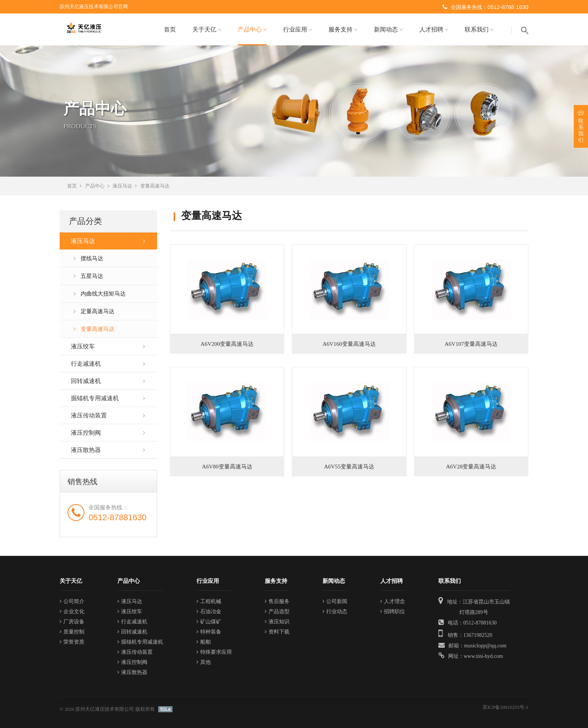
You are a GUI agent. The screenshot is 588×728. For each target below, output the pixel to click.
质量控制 (72, 632)
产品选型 (277, 612)
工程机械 (209, 601)
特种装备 (209, 632)
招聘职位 (393, 612)
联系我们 (479, 29)
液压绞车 (83, 346)
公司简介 (72, 601)
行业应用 (298, 29)
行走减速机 (86, 364)
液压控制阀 (86, 433)
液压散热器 (86, 450)
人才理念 (393, 601)
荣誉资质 (72, 642)
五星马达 (92, 276)
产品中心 (252, 29)
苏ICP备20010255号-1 (505, 707)
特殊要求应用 (214, 652)
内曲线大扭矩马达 (103, 294)
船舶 (204, 642)
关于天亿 (207, 29)
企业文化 (72, 612)
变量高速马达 (155, 186)
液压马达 (122, 186)
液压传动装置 (89, 415)
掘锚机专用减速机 (95, 398)
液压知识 (277, 622)
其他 (204, 662)
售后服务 (277, 601)
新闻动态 (388, 29)
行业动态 (335, 612)
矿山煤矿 (209, 622)
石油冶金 (209, 612)
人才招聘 (434, 29)
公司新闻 (335, 601)
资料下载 (277, 632)
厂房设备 (72, 622)
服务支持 (343, 29)
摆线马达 (92, 258)
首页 (170, 29)
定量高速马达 (97, 311)
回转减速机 (86, 381)
